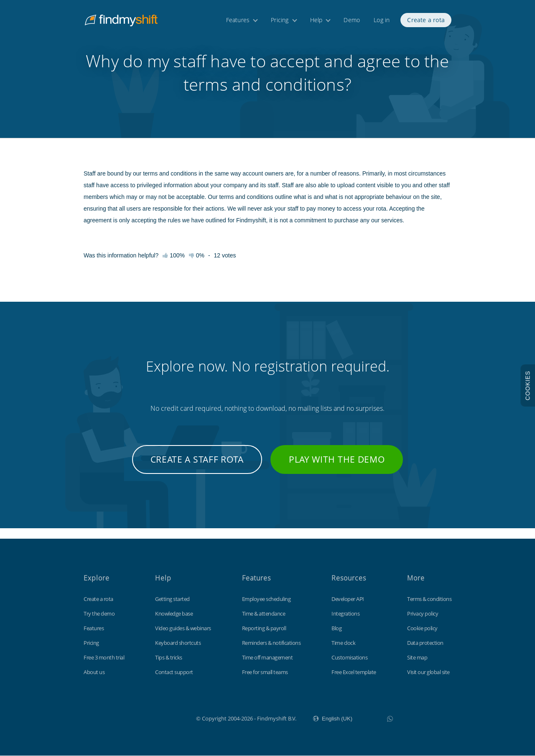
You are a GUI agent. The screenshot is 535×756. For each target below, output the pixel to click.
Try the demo (99, 614)
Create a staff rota (197, 470)
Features (238, 20)
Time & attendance (264, 614)
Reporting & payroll (264, 629)
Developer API (348, 599)
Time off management (267, 658)
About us (94, 672)
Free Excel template (354, 672)
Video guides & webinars (183, 629)
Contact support (174, 672)
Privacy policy (423, 614)
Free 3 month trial (104, 658)
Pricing (280, 20)
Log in (382, 20)
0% (197, 266)
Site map (417, 658)
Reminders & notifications (271, 643)
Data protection (425, 643)
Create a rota (426, 20)
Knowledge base (174, 614)
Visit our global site (428, 672)
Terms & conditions (429, 599)
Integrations (345, 614)
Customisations (349, 658)
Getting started (172, 599)
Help (316, 20)
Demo (352, 20)
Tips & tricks (169, 658)
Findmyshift (154, 718)
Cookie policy (422, 629)
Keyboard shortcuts (178, 643)
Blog (336, 629)
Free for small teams (265, 672)
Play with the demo (337, 470)
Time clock (343, 643)
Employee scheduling (266, 599)
